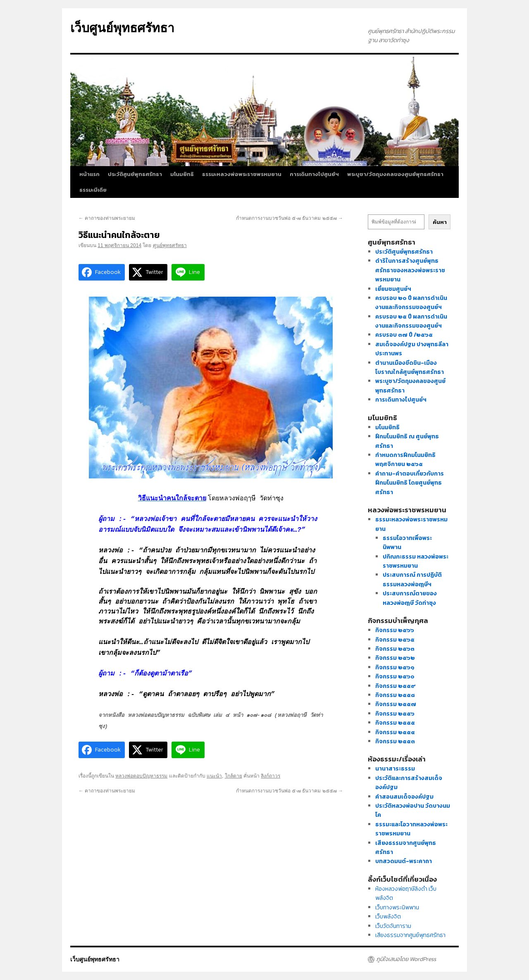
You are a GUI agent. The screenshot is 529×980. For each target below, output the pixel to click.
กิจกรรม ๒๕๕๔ (395, 732)
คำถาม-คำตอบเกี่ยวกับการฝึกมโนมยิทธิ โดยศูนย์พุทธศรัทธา (410, 483)
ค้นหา (440, 222)
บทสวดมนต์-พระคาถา (404, 861)
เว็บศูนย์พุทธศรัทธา (122, 28)
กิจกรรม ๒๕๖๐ (395, 677)
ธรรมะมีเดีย (93, 190)
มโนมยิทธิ (182, 174)
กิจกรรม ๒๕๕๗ (396, 704)
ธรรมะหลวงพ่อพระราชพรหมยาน (242, 174)
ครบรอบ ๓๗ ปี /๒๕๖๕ (404, 335)
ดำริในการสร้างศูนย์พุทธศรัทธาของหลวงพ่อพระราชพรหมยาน (410, 270)
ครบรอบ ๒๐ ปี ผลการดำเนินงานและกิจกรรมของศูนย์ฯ (411, 303)
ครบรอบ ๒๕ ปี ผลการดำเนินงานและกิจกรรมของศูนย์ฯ (411, 321)
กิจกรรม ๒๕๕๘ (395, 695)
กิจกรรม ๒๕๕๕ (395, 723)
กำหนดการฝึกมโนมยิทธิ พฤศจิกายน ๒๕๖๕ (405, 460)
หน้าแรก (89, 174)
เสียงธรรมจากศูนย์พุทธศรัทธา (410, 935)
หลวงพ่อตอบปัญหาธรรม (141, 776)
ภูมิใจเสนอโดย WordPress (406, 959)
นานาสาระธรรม (395, 769)
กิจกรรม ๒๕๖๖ (395, 630)
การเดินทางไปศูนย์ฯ (314, 174)
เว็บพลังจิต (388, 917)
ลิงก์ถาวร (270, 776)
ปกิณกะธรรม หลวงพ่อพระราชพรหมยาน (416, 561)
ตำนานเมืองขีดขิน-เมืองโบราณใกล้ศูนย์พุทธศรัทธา (410, 367)
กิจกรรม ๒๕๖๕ (395, 640)
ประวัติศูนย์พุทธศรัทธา (135, 174)
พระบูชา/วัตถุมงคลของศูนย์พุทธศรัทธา (395, 174)
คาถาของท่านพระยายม (107, 218)
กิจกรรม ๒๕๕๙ (396, 686)
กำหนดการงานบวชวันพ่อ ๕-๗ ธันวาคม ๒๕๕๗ (290, 218)
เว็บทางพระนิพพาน (397, 907)
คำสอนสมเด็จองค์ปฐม (404, 797)
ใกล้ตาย (234, 776)
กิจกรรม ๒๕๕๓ (395, 741)
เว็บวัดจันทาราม (393, 926)
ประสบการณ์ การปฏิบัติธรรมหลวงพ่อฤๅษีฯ (412, 579)
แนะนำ (214, 776)
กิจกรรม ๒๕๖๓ (395, 649)
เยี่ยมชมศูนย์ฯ (393, 289)
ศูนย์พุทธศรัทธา (170, 245)
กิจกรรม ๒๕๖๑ (395, 667)
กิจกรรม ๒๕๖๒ (395, 658)
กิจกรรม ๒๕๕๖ (395, 714)
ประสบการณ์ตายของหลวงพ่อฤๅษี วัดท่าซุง (410, 598)
